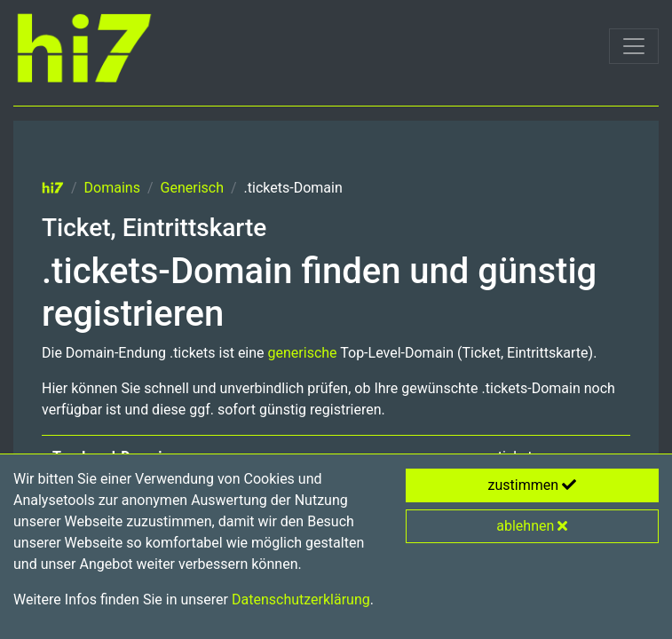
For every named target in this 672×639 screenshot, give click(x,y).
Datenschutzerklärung (301, 600)
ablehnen (532, 526)
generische (303, 353)
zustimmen (533, 485)
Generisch (192, 188)
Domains (112, 188)
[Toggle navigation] (634, 46)
